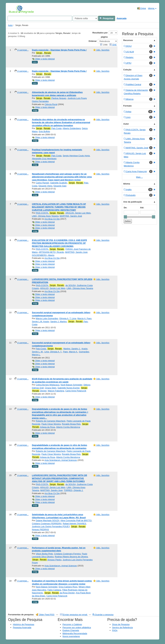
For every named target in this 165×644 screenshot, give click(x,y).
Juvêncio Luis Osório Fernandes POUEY (51, 526)
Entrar (142, 8)
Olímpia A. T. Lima (68, 318)
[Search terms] (40, 18)
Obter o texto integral (43, 59)
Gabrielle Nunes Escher (69, 388)
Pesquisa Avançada (22, 627)
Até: (142, 208)
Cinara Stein (51, 388)
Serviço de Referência (122, 627)
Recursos (128, 40)
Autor (10, 25)
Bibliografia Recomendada (75, 633)
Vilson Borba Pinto (44, 554)
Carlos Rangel (42, 183)
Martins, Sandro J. (72, 349)
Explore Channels (71, 630)
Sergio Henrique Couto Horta (76, 156)
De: (125, 208)
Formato (127, 106)
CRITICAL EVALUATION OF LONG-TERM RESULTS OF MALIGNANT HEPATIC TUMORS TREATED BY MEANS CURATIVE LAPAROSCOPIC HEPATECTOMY (59, 207)
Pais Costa (49, 128)
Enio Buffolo (44, 131)
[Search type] (85, 18)
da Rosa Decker (59, 593)
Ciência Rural (51, 104)
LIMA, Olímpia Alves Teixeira (45, 216)
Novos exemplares (71, 636)
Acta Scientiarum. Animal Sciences (61, 460)
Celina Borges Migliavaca (48, 385)
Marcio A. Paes (84, 318)
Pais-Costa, (49, 349)
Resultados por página (100, 35)
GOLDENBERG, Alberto (43, 255)
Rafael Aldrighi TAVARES (74, 524)
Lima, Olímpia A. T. (53, 352)
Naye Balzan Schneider (47, 587)
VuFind (14, 9)
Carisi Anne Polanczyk (76, 391)
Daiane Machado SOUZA (48, 520)
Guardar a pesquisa (103, 615)
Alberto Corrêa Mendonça (68, 427)
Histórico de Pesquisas (24, 624)
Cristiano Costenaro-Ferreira (67, 554)
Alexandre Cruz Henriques (44, 159)
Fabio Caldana (54, 590)
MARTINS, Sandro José (71, 216)
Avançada (122, 18)
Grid (113, 45)
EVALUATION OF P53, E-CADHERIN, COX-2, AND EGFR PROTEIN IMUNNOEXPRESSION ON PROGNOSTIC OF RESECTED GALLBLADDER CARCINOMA (59, 243)
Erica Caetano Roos (68, 587)
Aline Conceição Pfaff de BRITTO (76, 520)
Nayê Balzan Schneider (71, 385)
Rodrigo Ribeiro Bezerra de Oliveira (71, 557)
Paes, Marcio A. (70, 352)
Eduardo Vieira (45, 186)
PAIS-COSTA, (50, 213)
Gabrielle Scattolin (59, 183)
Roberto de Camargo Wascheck (51, 421)
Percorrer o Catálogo (72, 624)
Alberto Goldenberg (72, 128)
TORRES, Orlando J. (74, 490)
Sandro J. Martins (58, 322)
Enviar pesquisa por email (74, 615)
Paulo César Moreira (51, 424)
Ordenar (93, 41)
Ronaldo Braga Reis (71, 424)
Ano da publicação (133, 202)
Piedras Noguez (51, 98)
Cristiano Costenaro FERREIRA (47, 524)
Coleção (127, 70)
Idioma (152, 8)
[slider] (125, 217)
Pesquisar (107, 18)
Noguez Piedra (47, 560)
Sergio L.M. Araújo (41, 322)
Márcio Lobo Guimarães (47, 318)
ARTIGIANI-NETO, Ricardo (51, 252)
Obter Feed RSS (45, 615)
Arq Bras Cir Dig (52, 219)
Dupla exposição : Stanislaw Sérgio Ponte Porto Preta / (59, 50)
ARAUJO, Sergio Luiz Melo (53, 288)
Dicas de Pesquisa (121, 624)
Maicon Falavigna (56, 391)
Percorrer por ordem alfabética (77, 627)
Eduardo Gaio (60, 186)
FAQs (115, 630)
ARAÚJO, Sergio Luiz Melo (78, 213)
